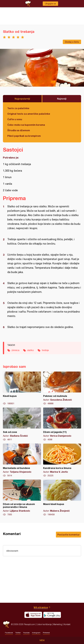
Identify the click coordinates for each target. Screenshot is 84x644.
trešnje (45, 350)
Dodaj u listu (72, 42)
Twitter (18, 633)
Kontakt (67, 624)
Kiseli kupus (22, 388)
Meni (42, 640)
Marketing (58, 624)
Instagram (36, 633)
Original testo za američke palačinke (29, 114)
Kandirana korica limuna (62, 460)
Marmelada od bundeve (22, 460)
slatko (31, 350)
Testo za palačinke (18, 108)
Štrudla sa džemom (19, 130)
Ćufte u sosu (15, 119)
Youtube (26, 633)
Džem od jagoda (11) (62, 424)
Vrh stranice (41, 607)
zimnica (15, 350)
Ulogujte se (50, 4)
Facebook (9, 633)
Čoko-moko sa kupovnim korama (26, 125)
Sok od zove (22, 424)
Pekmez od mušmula (62, 388)
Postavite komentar (68, 535)
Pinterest (46, 633)
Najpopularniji (22, 99)
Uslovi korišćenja (44, 624)
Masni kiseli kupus (62, 498)
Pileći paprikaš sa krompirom (24, 136)
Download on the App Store (33, 615)
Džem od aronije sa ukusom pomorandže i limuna (22, 498)
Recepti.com (6, 624)
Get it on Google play (52, 615)
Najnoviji (62, 99)
